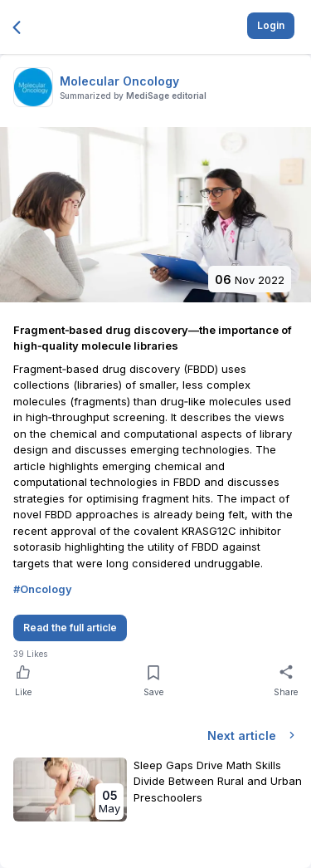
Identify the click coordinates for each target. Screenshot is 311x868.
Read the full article (70, 628)
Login (271, 25)
